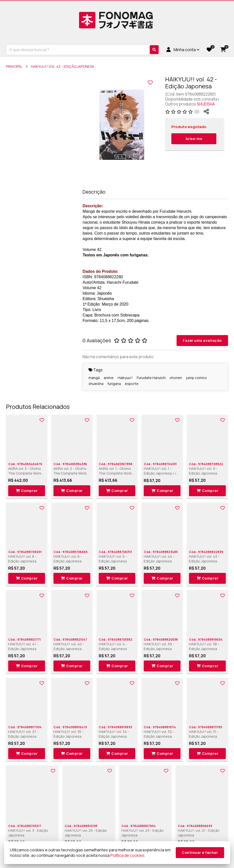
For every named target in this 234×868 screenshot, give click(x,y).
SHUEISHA (206, 104)
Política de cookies (127, 855)
